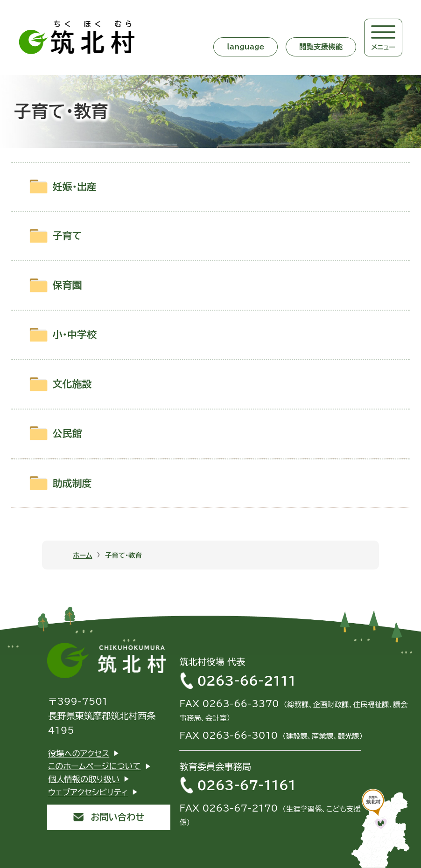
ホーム (82, 555)
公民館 (67, 434)
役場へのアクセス (79, 753)
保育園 (67, 285)
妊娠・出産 (75, 187)
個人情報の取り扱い (84, 779)
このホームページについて (95, 766)
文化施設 (72, 384)
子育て (67, 236)
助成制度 (72, 483)
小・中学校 (75, 335)
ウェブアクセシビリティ (88, 792)
